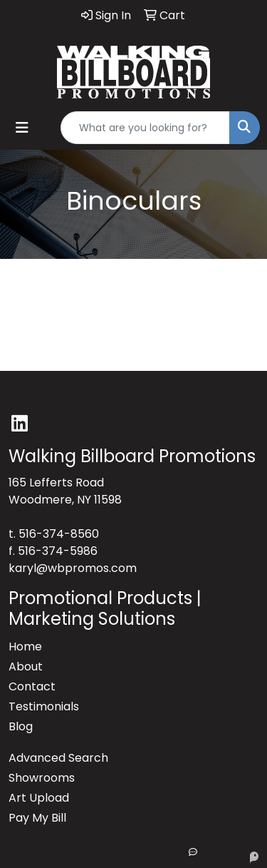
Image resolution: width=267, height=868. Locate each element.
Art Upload (39, 798)
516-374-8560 (59, 534)
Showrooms (42, 778)
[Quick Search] (145, 128)
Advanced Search (58, 758)
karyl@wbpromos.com (73, 568)
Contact (32, 686)
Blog (21, 726)
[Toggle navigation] (22, 128)
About (26, 667)
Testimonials (44, 706)
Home (25, 647)
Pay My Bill (37, 818)
